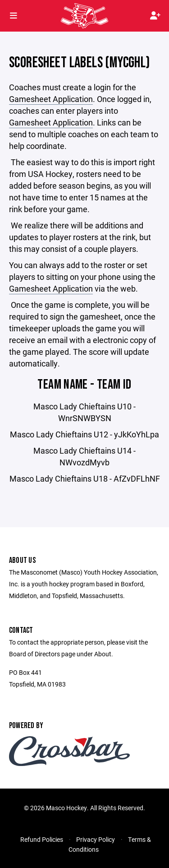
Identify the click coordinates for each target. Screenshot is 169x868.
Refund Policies (42, 839)
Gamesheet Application (51, 99)
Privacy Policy (96, 839)
